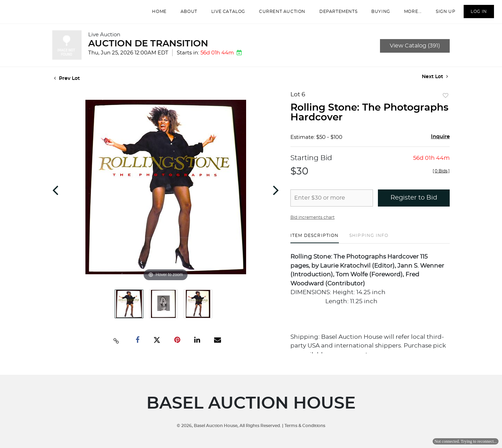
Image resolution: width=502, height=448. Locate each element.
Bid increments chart (313, 221)
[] (441, 175)
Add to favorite (446, 100)
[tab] (315, 242)
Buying (378, 14)
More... (410, 14)
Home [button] (156, 14)
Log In (476, 14)
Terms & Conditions (305, 426)
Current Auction (279, 14)
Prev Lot (67, 82)
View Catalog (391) (415, 50)
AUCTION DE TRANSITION (148, 47)
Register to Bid (414, 202)
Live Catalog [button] (225, 14)
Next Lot (435, 80)
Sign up (442, 14)
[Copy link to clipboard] (116, 344)
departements (335, 14)
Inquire (440, 140)
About (186, 14)
